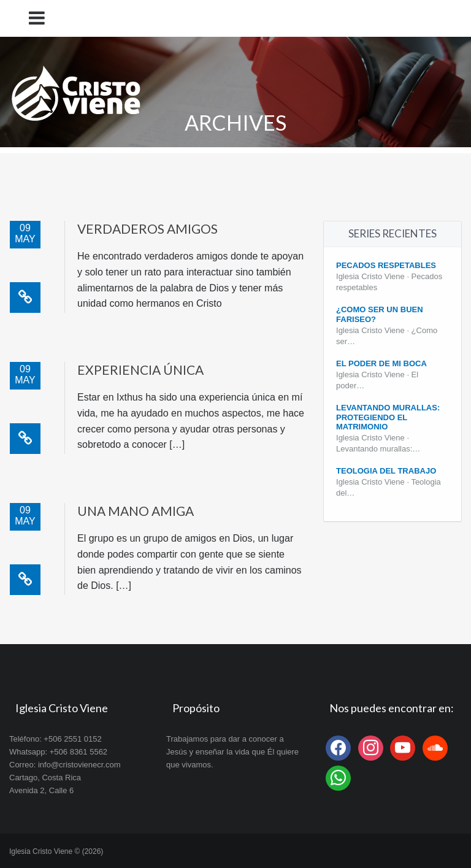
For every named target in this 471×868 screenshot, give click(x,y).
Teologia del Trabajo (386, 471)
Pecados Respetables (386, 265)
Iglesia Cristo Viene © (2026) (56, 851)
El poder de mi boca (381, 363)
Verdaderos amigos (147, 229)
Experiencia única (140, 370)
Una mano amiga (136, 511)
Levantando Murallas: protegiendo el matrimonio (388, 417)
